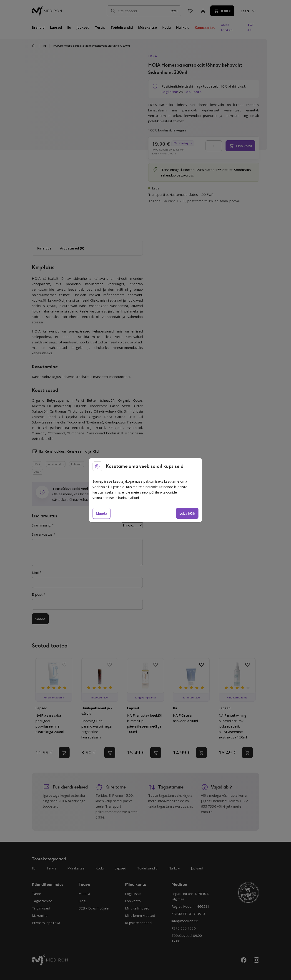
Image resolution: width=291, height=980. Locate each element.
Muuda (102, 513)
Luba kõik (187, 513)
